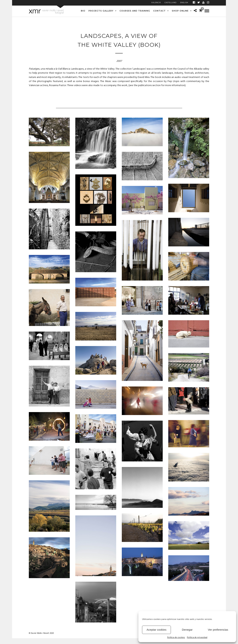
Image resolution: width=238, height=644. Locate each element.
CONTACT (159, 11)
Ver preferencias (218, 630)
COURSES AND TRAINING (135, 11)
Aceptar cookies (156, 630)
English (184, 3)
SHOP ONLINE (180, 11)
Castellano (171, 3)
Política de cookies (176, 638)
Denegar (187, 630)
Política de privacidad (197, 638)
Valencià (156, 3)
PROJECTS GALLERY (101, 11)
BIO (83, 11)
